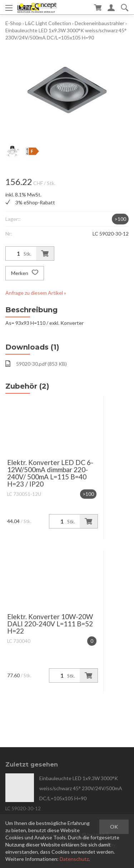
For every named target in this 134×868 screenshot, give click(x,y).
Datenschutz (74, 859)
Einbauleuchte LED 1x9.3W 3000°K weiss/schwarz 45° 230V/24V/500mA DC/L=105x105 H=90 (81, 788)
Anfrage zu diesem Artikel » (36, 293)
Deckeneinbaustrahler (100, 23)
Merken (25, 273)
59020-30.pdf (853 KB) (36, 364)
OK (114, 827)
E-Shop (13, 23)
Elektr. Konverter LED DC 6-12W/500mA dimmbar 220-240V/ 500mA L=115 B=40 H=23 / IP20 (50, 473)
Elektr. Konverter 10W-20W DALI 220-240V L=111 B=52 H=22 (50, 624)
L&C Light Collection (48, 23)
